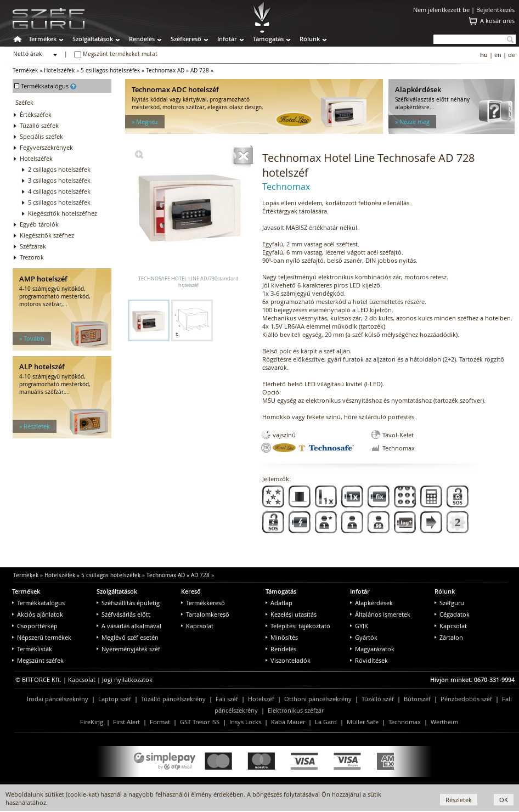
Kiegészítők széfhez (47, 235)
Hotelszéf (261, 699)
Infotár (227, 39)
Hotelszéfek (59, 71)
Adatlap (279, 603)
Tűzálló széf (378, 699)
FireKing (92, 722)
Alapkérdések (371, 603)
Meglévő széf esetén (128, 637)
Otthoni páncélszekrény (318, 699)
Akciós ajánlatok (38, 614)
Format (160, 722)
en (498, 55)
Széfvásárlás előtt (123, 614)
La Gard (326, 722)
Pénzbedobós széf (466, 699)
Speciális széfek (41, 136)
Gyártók (364, 637)
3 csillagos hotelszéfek (59, 180)
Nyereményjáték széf (128, 649)
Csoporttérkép (35, 626)
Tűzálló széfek (39, 125)
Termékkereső (203, 603)
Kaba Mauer (288, 722)
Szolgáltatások (93, 39)
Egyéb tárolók (39, 224)
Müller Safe (363, 722)
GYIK (359, 626)
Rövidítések (369, 660)
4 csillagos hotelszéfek (59, 191)
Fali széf (227, 699)
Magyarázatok (372, 649)
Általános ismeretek (380, 614)
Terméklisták (32, 649)
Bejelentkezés (495, 10)
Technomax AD (165, 71)
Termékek (43, 39)
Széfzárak (33, 246)
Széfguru (449, 603)
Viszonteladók (288, 660)
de (512, 55)
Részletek (459, 800)
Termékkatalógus (38, 603)
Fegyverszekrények (46, 147)
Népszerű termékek (42, 637)
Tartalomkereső (205, 614)
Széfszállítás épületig (128, 603)
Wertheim (444, 722)
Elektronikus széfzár (296, 710)
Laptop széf (115, 699)
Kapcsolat (197, 626)
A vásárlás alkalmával (129, 626)
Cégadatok (452, 614)
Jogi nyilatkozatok (127, 680)
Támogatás (268, 39)
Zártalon (449, 637)
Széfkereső (186, 39)
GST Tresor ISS (200, 722)
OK (504, 800)
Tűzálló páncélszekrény (173, 699)
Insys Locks (245, 722)
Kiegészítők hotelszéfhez (63, 213)
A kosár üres (497, 21)
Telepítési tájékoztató (298, 626)
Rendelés (142, 39)
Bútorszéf (417, 699)
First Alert (126, 722)
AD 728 (200, 71)
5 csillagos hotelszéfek (110, 71)
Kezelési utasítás (291, 614)
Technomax (405, 722)
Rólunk (310, 39)
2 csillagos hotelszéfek (59, 169)
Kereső (191, 591)
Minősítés (282, 637)
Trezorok (32, 257)
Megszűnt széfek (38, 660)
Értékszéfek (36, 114)
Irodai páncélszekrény (58, 699)
